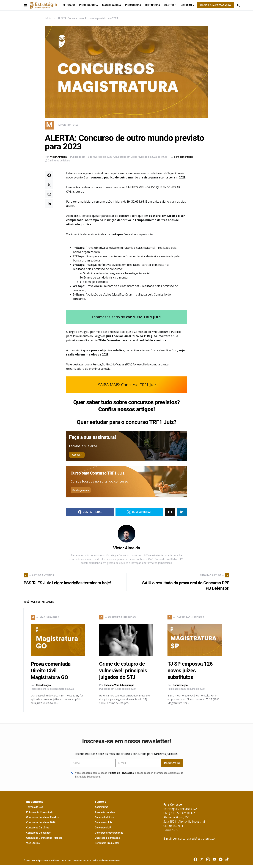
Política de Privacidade (121, 776)
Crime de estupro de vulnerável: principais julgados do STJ (123, 673)
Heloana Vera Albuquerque (119, 688)
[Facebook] (195, 862)
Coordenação (43, 688)
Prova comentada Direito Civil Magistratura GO (51, 673)
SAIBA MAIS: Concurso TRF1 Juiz (127, 387)
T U (35, 810)
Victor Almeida (58, 159)
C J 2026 (41, 825)
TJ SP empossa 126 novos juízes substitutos (190, 673)
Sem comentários (184, 159)
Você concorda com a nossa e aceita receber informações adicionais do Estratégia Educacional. (127, 777)
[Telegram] (221, 862)
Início (48, 18)
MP (103, 830)
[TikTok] (227, 862)
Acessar (77, 457)
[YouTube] (214, 862)
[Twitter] (202, 862)
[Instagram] (208, 862)
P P (40, 815)
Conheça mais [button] (81, 493)
